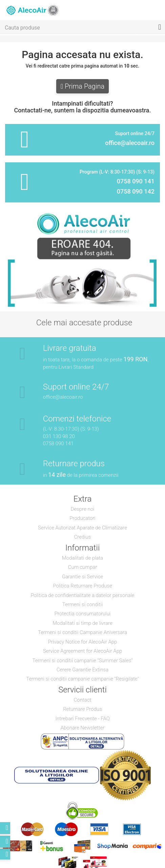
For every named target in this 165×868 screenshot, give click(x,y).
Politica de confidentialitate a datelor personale (82, 595)
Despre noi (83, 509)
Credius (83, 537)
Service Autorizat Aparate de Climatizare (82, 528)
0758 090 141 (136, 181)
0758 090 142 (136, 191)
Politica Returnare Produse (82, 586)
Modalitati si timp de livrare (82, 623)
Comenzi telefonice (77, 419)
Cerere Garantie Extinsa (82, 670)
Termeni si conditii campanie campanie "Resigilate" (82, 679)
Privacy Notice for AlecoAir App (83, 642)
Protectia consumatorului (83, 614)
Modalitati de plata (83, 558)
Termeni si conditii (83, 604)
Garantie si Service (82, 577)
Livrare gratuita (70, 348)
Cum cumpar (83, 567)
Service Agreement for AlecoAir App (83, 651)
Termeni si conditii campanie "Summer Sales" (82, 661)
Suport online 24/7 (76, 387)
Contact (83, 700)
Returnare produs (74, 464)
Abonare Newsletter (83, 728)
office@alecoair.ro (130, 143)
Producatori (82, 518)
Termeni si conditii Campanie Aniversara (82, 632)
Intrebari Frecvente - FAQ (82, 719)
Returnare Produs (82, 709)
